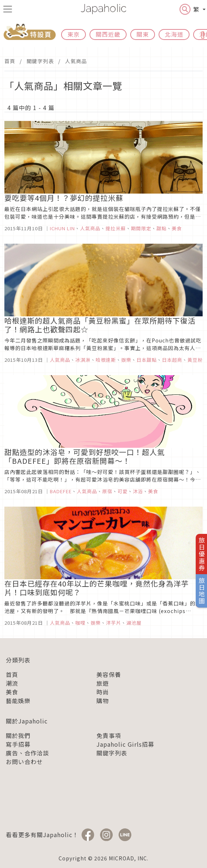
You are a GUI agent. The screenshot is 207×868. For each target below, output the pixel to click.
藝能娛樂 (18, 701)
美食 (12, 692)
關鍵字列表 (40, 61)
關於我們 (18, 735)
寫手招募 (18, 744)
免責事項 (109, 735)
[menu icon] (8, 9)
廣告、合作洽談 (27, 753)
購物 (103, 701)
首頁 (10, 61)
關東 (143, 34)
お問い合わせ (24, 762)
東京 (73, 34)
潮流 (12, 683)
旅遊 (103, 683)
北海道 (174, 34)
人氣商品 (76, 61)
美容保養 (109, 674)
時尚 (103, 692)
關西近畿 (108, 34)
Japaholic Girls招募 (125, 744)
